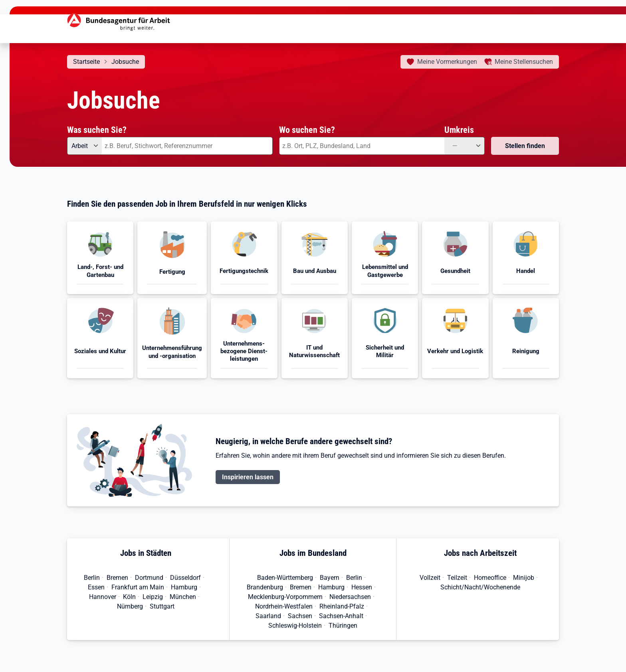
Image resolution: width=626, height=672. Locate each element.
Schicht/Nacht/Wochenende (480, 587)
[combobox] (187, 146)
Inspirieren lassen (248, 477)
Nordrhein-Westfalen (284, 606)
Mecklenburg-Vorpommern (285, 597)
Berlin (92, 578)
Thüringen (343, 626)
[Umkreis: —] (465, 146)
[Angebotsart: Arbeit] (84, 146)
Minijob (524, 578)
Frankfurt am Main (138, 587)
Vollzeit (430, 578)
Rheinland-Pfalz (342, 606)
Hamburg (184, 587)
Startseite (86, 62)
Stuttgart (162, 606)
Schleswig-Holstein (295, 626)
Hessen (362, 587)
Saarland (268, 616)
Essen (96, 587)
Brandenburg (265, 587)
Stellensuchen (524, 62)
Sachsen (300, 616)
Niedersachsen (350, 597)
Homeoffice (490, 578)
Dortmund (149, 578)
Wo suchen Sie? (307, 130)
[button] (100, 258)
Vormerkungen (447, 62)
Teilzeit (457, 578)
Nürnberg (130, 606)
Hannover (103, 597)
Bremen (117, 578)
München (183, 597)
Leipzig (153, 597)
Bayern (330, 578)
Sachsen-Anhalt (341, 616)
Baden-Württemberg (285, 578)
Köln (129, 597)
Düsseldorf (185, 578)
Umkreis (459, 130)
